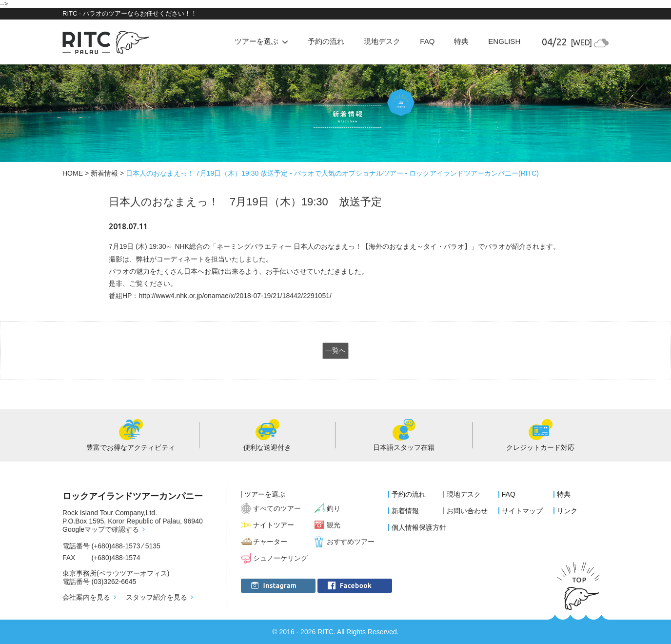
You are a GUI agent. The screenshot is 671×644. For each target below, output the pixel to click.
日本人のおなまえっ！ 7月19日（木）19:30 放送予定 (245, 202)
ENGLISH (504, 41)
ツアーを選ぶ (265, 494)
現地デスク (382, 41)
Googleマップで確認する (101, 529)
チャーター (270, 542)
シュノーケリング (280, 558)
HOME (73, 173)
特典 (461, 41)
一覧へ (335, 350)
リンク (567, 511)
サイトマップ (522, 511)
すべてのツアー (277, 508)
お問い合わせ (467, 511)
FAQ (427, 41)
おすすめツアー (351, 542)
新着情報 (104, 173)
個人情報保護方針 (419, 527)
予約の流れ (326, 41)
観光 (334, 525)
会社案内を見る (86, 597)
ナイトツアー (274, 525)
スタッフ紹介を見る (157, 597)
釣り (334, 508)
